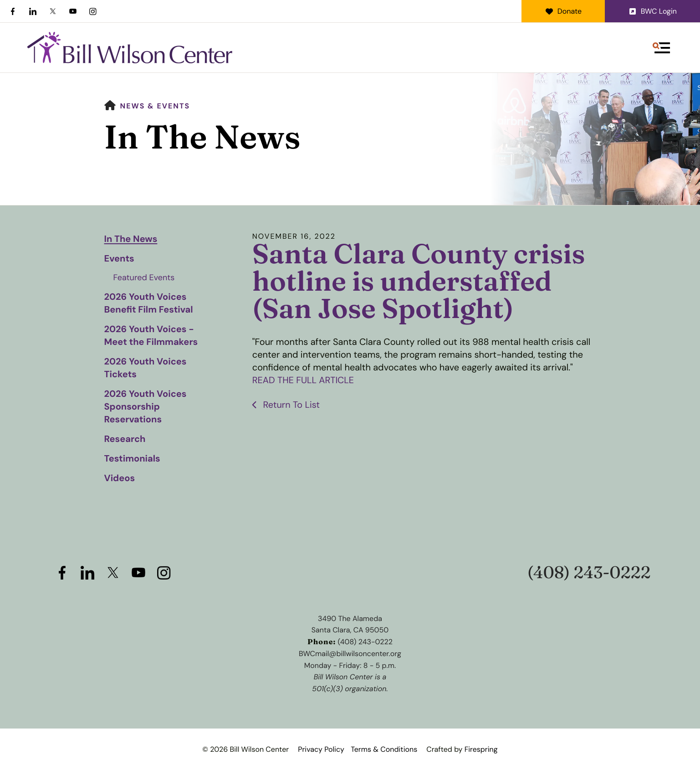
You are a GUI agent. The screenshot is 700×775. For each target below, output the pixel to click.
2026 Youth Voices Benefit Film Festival (149, 303)
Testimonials (132, 459)
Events (119, 259)
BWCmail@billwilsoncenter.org (350, 654)
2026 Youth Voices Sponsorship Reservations (146, 407)
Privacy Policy (321, 749)
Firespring (481, 749)
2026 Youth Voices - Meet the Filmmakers (151, 336)
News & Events (155, 106)
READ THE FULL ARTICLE (303, 380)
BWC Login (652, 11)
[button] (661, 48)
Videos (120, 478)
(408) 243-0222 (589, 572)
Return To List (290, 405)
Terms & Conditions (384, 749)
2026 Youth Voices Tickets (146, 368)
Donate (563, 11)
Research (125, 439)
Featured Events (144, 277)
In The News (131, 239)
